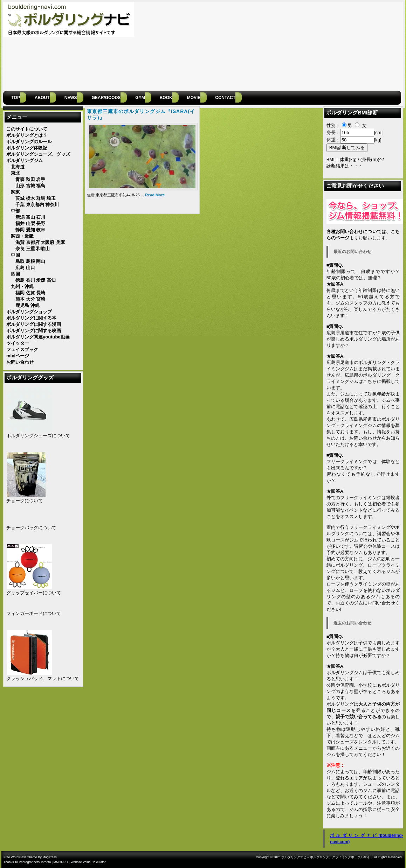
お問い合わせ (363, 438)
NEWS (71, 98)
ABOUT (42, 98)
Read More (155, 195)
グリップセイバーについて (34, 593)
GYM (140, 98)
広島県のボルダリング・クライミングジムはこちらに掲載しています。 (363, 381)
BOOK (166, 98)
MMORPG (61, 862)
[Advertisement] (346, 45)
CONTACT (225, 98)
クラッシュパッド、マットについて (43, 678)
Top (16, 98)
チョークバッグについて (31, 528)
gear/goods (106, 98)
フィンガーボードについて (34, 613)
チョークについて (25, 501)
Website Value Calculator (88, 862)
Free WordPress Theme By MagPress (30, 857)
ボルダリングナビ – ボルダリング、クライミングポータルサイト (327, 857)
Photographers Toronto (35, 862)
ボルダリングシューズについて (38, 436)
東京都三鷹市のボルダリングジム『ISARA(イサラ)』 (141, 114)
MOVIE (194, 98)
